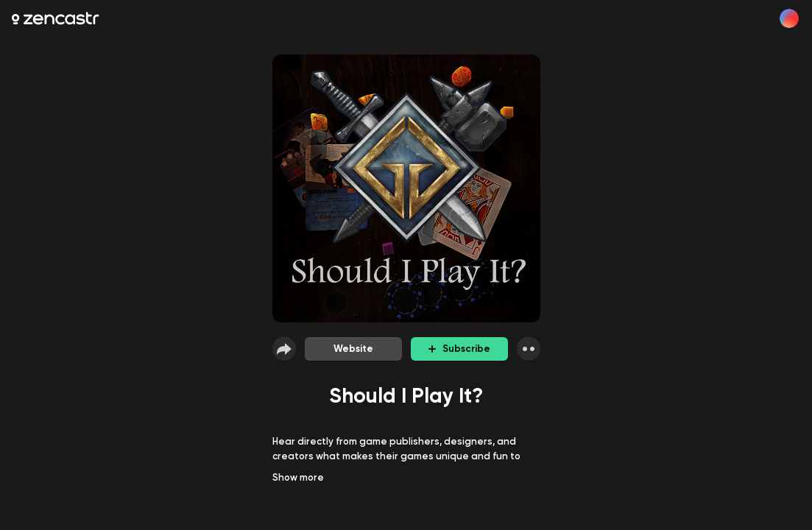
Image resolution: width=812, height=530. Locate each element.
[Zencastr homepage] (56, 18)
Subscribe (459, 349)
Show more (298, 477)
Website (353, 349)
